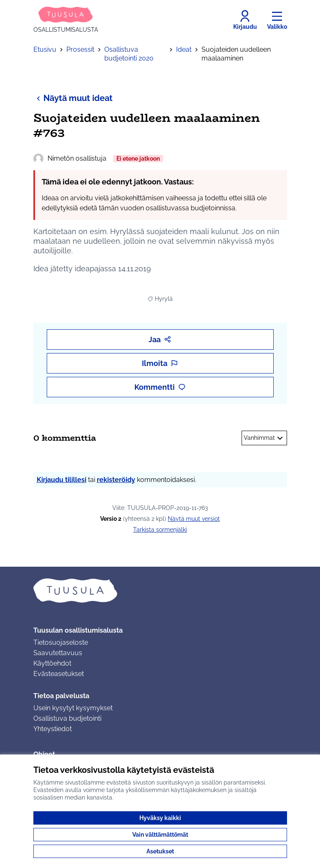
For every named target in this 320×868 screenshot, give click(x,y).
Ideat (184, 49)
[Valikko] (277, 20)
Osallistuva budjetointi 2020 (129, 54)
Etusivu (45, 49)
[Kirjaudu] (245, 20)
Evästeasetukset (59, 674)
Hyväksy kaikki (160, 818)
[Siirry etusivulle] (66, 20)
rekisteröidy (116, 480)
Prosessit (80, 49)
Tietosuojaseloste (61, 642)
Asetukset (160, 851)
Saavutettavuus (58, 653)
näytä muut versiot (194, 519)
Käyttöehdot (52, 663)
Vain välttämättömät (160, 835)
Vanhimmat (264, 438)
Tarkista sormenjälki (160, 530)
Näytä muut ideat (73, 98)
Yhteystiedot (53, 729)
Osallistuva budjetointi (67, 718)
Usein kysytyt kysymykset (73, 708)
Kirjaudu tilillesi (62, 480)
